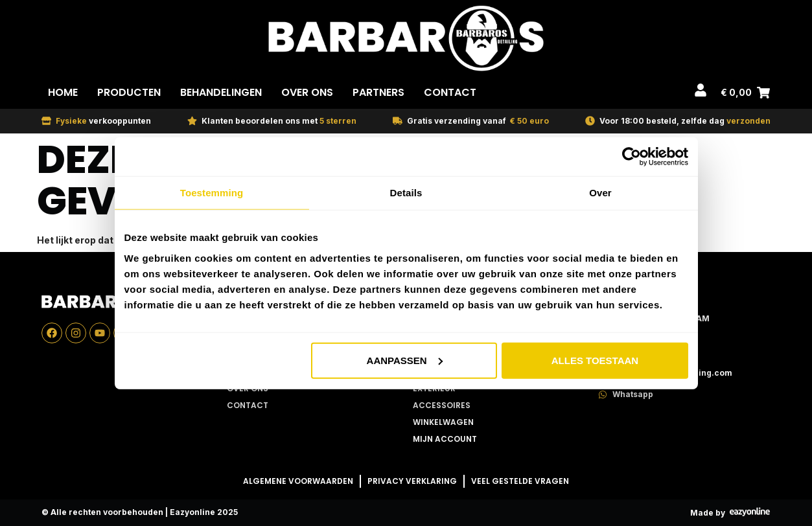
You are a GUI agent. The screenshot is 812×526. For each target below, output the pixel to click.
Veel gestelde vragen (520, 481)
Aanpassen (405, 360)
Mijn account (445, 439)
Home (63, 92)
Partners (378, 92)
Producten (129, 92)
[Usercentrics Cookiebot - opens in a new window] (632, 157)
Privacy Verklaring (412, 481)
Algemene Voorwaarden (298, 481)
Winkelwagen (443, 422)
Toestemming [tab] (212, 193)
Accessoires (442, 405)
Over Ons (307, 92)
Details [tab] (406, 193)
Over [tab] (600, 193)
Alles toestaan (595, 360)
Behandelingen (221, 92)
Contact (450, 92)
